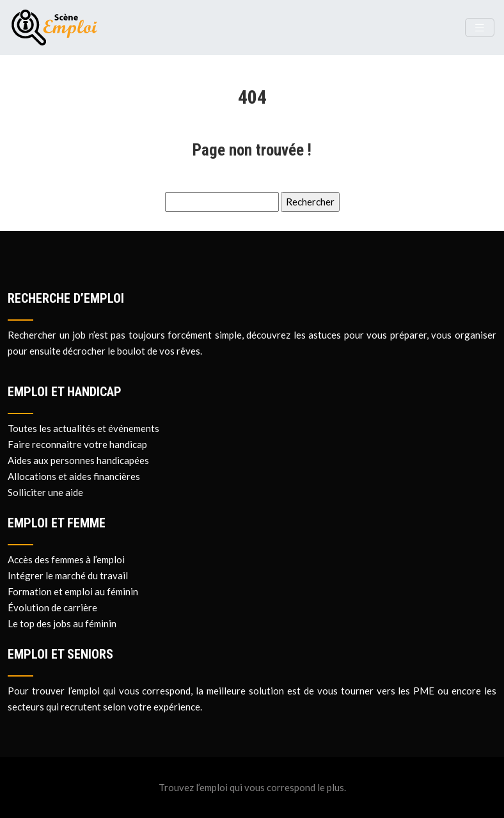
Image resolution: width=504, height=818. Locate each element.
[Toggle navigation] (480, 28)
